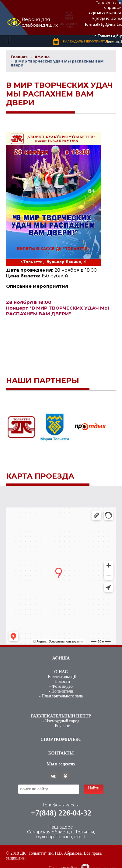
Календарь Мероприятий (88, 41)
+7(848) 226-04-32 (61, 813)
